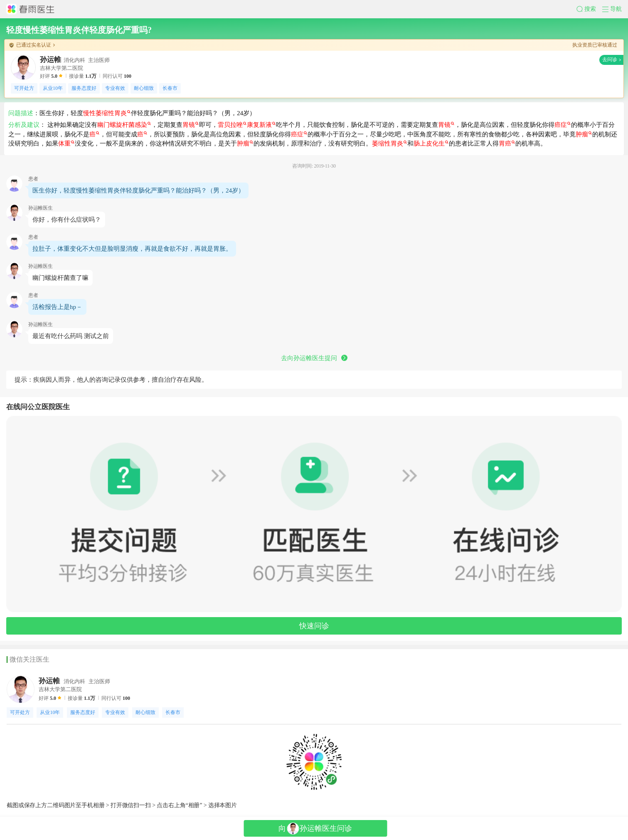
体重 (66, 143)
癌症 (563, 125)
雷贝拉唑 (232, 125)
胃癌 (507, 143)
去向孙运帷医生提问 (314, 358)
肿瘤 (584, 134)
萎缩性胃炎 (389, 143)
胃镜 (191, 125)
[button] (589, 9)
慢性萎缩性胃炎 (107, 113)
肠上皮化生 (431, 143)
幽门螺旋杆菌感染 (124, 125)
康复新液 (261, 125)
